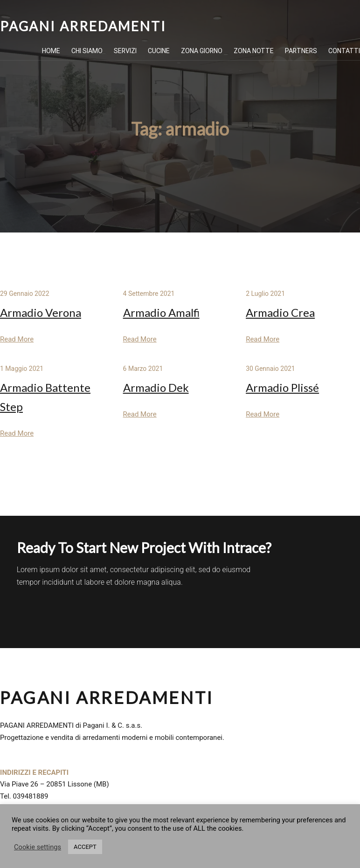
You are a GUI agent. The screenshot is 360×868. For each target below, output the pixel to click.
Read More (17, 339)
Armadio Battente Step (45, 397)
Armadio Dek (156, 387)
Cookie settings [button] (38, 847)
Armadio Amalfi (161, 312)
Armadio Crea (280, 312)
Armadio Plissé (282, 387)
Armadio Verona (41, 312)
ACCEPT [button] (85, 847)
